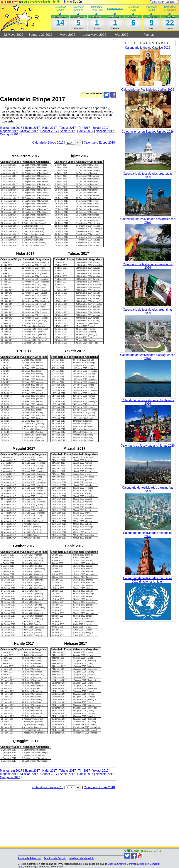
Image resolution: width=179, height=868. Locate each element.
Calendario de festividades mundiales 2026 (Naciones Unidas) (148, 580)
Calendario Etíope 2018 (99, 143)
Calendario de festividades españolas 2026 (148, 535)
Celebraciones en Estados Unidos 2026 (148, 132)
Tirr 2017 (84, 128)
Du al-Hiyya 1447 (79, 17)
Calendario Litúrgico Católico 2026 (148, 48)
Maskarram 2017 (11, 128)
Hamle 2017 (85, 131)
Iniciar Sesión (73, 2)
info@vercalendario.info (82, 858)
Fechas (149, 35)
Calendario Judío (133, 8)
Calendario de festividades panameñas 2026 (148, 489)
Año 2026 (122, 35)
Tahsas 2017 (68, 128)
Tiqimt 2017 (32, 128)
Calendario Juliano (152, 8)
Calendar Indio (115, 8)
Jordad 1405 (97, 17)
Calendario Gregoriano (170, 8)
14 (60, 23)
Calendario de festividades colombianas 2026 (148, 402)
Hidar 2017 (50, 128)
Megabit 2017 (9, 131)
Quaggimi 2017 (10, 134)
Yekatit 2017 (101, 128)
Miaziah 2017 (29, 131)
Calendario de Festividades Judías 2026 (148, 90)
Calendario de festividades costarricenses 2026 (148, 221)
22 (170, 23)
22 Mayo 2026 (13, 35)
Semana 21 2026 (40, 35)
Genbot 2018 (60, 17)
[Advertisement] (58, 66)
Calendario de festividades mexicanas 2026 (148, 266)
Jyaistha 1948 (115, 17)
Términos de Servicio (55, 858)
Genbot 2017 (49, 131)
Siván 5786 (133, 17)
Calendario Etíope (60, 8)
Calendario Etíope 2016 (48, 143)
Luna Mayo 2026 (95, 35)
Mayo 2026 (170, 17)
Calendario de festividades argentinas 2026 (148, 311)
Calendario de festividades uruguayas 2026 (148, 175)
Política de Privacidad (29, 858)
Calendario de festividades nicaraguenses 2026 (148, 357)
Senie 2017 (67, 131)
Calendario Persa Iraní (97, 8)
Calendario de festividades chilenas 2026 (148, 446)
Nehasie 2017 (105, 131)
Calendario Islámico (78, 8)
